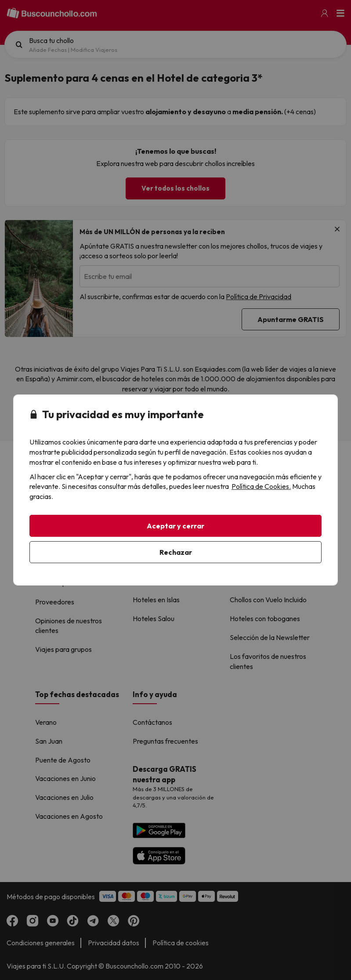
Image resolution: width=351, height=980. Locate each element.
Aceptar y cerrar (175, 526)
